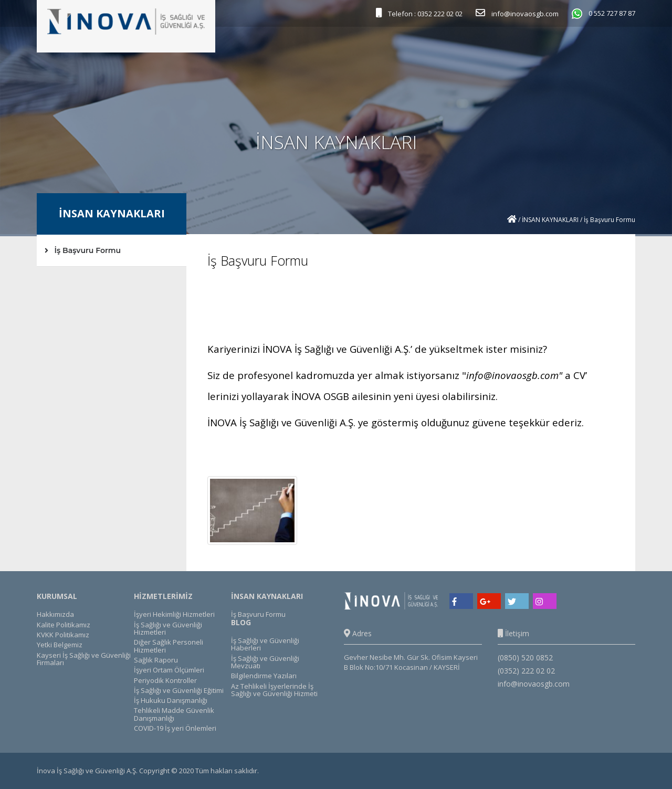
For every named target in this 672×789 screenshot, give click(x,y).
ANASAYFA (237, 50)
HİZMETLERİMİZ (338, 50)
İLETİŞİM (591, 50)
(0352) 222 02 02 (526, 671)
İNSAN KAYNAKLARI (458, 50)
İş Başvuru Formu (83, 250)
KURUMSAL (282, 50)
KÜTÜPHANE (519, 50)
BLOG (558, 50)
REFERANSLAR (396, 50)
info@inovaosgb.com (512, 375)
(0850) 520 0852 (525, 657)
